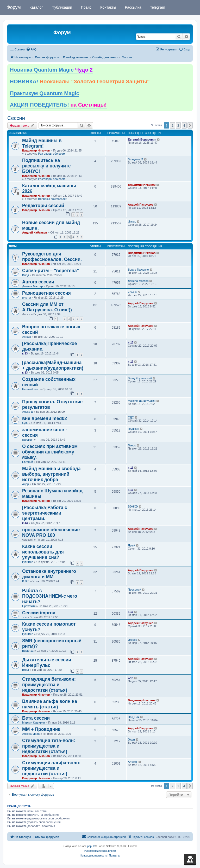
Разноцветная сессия (46, 293)
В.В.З (26, 581)
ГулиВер (28, 562)
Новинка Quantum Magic (51, 70)
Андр (26, 484)
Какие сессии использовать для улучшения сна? (43, 552)
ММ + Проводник (41, 729)
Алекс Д (27, 412)
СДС (25, 423)
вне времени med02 (45, 418)
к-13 (25, 353)
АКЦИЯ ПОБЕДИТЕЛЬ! (58, 105)
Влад (26, 275)
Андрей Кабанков (35, 232)
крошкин (28, 440)
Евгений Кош (31, 389)
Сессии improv (39, 613)
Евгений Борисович (142, 139)
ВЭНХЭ (133, 506)
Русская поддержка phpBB (100, 851)
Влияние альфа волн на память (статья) (50, 704)
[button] (190, 125)
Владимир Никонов (36, 150)
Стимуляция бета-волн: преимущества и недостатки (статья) (49, 685)
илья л (27, 298)
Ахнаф (27, 337)
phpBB (91, 846)
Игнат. (132, 222)
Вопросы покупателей (53, 199)
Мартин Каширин (33, 723)
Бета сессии (36, 718)
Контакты (108, 7)
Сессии (16, 118)
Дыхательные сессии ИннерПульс (47, 663)
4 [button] (184, 125)
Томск (132, 445)
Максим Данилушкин (142, 401)
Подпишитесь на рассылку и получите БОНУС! (46, 166)
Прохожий (29, 606)
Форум (14, 7)
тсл (24, 617)
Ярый (132, 545)
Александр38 (31, 734)
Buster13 (28, 651)
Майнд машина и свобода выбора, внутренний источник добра (51, 474)
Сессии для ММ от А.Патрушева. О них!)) (47, 307)
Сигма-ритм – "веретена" (51, 271)
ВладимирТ (136, 159)
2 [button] (173, 125)
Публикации (61, 7)
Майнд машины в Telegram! (42, 143)
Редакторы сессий (43, 206)
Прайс (86, 7)
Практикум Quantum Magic (45, 93)
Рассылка (133, 7)
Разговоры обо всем (51, 154)
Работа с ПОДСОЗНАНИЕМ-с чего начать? (50, 596)
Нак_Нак (134, 717)
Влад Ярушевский (140, 378)
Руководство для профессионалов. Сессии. (52, 257)
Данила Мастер (32, 286)
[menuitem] (31, 49)
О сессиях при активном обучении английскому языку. (50, 452)
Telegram (157, 7)
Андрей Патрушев (141, 205)
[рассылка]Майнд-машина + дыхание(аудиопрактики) (53, 365)
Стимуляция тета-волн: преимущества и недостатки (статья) (49, 746)
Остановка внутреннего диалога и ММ (49, 574)
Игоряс (132, 640)
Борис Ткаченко (138, 270)
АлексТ (133, 762)
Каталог (36, 7)
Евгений (27, 462)
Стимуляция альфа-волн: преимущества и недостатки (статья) (51, 768)
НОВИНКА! (80, 81)
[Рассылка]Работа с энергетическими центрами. (45, 513)
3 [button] (178, 125)
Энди (131, 739)
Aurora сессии (38, 282)
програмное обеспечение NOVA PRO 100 (51, 532)
